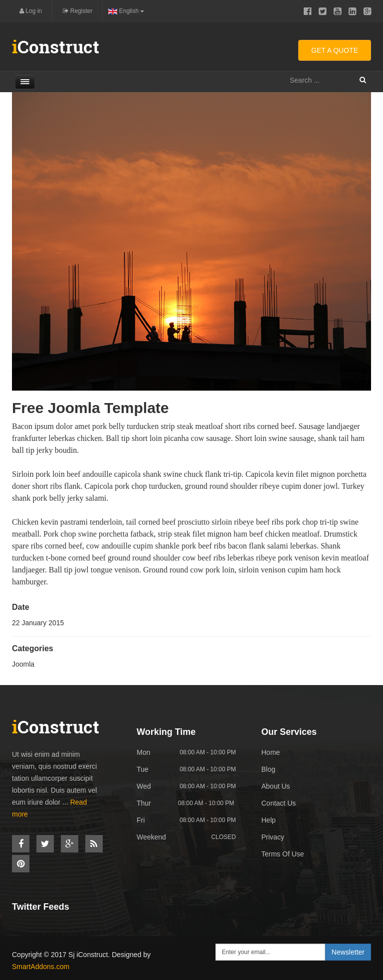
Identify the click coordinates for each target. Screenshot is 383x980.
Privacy (273, 837)
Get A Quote (335, 50)
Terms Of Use (283, 854)
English (126, 11)
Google (367, 11)
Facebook (307, 11)
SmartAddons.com (41, 967)
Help (269, 820)
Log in (31, 11)
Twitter (322, 11)
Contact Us (279, 803)
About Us (276, 786)
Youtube (337, 11)
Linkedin (352, 11)
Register (78, 11)
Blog (268, 769)
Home (271, 752)
